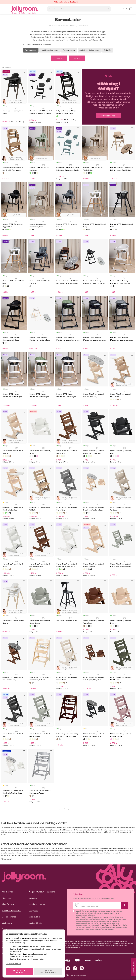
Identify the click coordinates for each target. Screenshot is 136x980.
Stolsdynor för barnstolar (90, 50)
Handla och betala (37, 904)
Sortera (77, 58)
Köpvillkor (6, 898)
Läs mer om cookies (13, 964)
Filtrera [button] (59, 58)
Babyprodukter (54, 26)
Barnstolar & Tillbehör (68, 26)
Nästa (76, 810)
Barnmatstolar (83, 26)
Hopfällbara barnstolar (50, 50)
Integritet (33, 911)
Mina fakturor (8, 904)
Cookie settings (9, 917)
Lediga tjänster (36, 923)
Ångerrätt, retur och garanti (42, 892)
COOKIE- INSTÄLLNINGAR (48, 971)
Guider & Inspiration (11, 911)
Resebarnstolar (69, 50)
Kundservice (8, 892)
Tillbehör (107, 50)
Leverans (33, 898)
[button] (6, 9)
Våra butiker (35, 917)
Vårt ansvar (7, 923)
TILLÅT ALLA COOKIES (19, 971)
